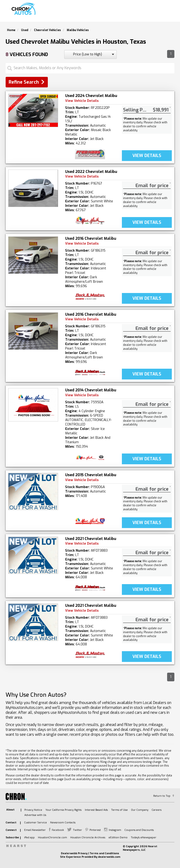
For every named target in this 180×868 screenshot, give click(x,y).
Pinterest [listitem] (95, 830)
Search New (75, 13)
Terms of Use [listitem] (119, 810)
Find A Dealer (131, 13)
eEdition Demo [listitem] (118, 838)
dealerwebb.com (109, 857)
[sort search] (90, 54)
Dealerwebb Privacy (74, 853)
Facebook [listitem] (58, 830)
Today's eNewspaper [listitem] (144, 838)
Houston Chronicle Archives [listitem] (88, 838)
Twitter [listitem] (77, 830)
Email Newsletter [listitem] (35, 830)
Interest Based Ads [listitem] (96, 810)
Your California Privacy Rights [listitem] (64, 810)
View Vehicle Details (82, 101)
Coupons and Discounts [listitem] (139, 830)
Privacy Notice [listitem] (33, 810)
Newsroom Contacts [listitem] (63, 823)
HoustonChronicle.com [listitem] (52, 838)
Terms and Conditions (104, 853)
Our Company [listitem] (140, 810)
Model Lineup (160, 13)
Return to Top (162, 796)
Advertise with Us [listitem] (35, 815)
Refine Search (24, 82)
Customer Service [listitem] (36, 823)
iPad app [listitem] (29, 838)
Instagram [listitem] (115, 830)
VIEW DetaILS (147, 156)
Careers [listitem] (157, 810)
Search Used (102, 13)
